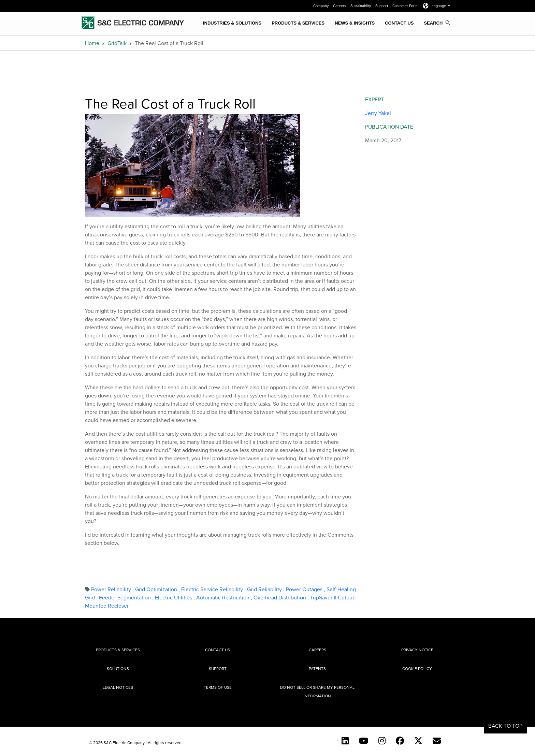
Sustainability (361, 6)
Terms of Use (218, 687)
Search (437, 23)
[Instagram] (382, 741)
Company (321, 6)
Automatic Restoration (225, 597)
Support (382, 6)
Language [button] (435, 6)
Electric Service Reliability (214, 589)
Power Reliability (113, 589)
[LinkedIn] (345, 741)
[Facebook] (400, 741)
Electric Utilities (176, 597)
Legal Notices (118, 687)
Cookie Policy (417, 668)
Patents (317, 668)
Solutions (118, 668)
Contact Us (399, 23)
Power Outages (306, 589)
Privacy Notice (417, 650)
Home (92, 43)
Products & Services (298, 23)
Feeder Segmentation (127, 597)
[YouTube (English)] (364, 741)
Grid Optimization (158, 589)
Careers (340, 6)
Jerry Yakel (378, 113)
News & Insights (355, 23)
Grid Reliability (266, 589)
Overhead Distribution (282, 597)
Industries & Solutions (232, 23)
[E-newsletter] (437, 741)
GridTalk (117, 43)
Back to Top (505, 726)
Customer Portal (406, 6)
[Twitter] (418, 741)
